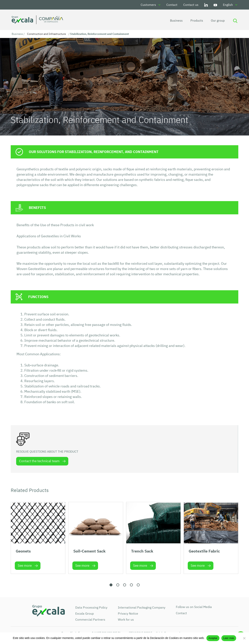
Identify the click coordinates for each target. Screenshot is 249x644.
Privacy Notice (128, 614)
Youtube (215, 5)
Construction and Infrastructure (46, 34)
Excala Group (85, 614)
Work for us (126, 620)
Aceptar (213, 638)
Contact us (191, 5)
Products (195, 20)
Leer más (229, 638)
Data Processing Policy (91, 608)
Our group (216, 20)
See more (25, 566)
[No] (244, 638)
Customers (148, 5)
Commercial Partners (90, 620)
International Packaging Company (142, 608)
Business (175, 20)
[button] (111, 585)
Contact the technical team (40, 461)
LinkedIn (206, 5)
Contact (172, 5)
